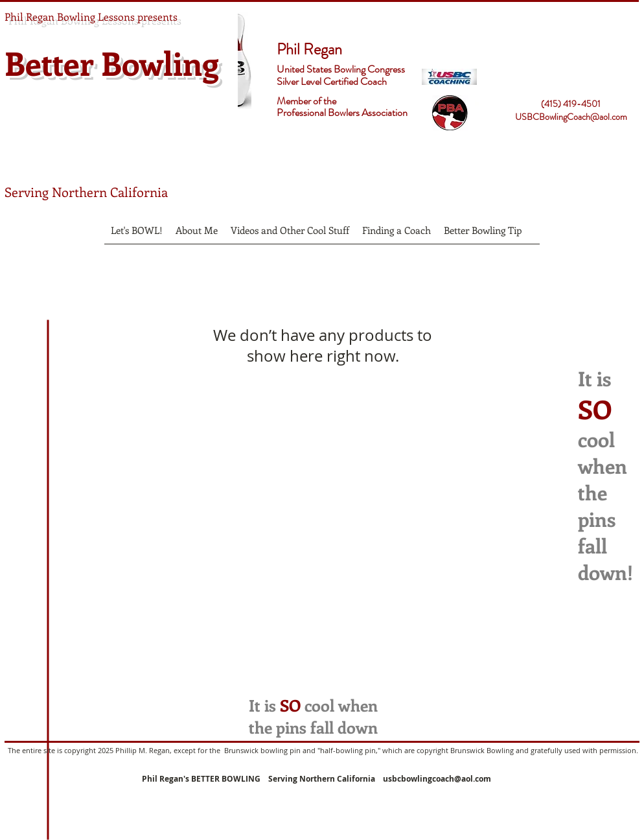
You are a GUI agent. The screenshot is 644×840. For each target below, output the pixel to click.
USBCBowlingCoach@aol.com (571, 117)
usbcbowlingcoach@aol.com (437, 779)
